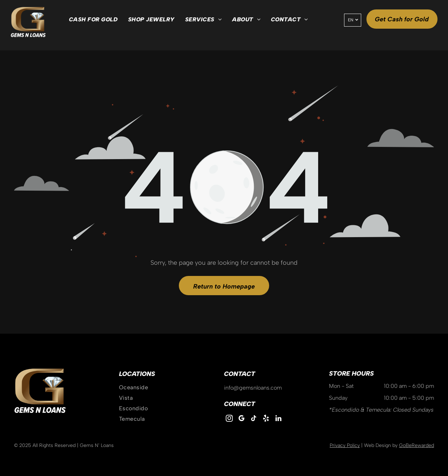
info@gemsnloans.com (253, 388)
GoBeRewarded (416, 445)
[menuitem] (93, 20)
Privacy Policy (345, 445)
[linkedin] (278, 419)
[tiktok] (254, 419)
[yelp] (266, 419)
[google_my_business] (241, 419)
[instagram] (229, 419)
